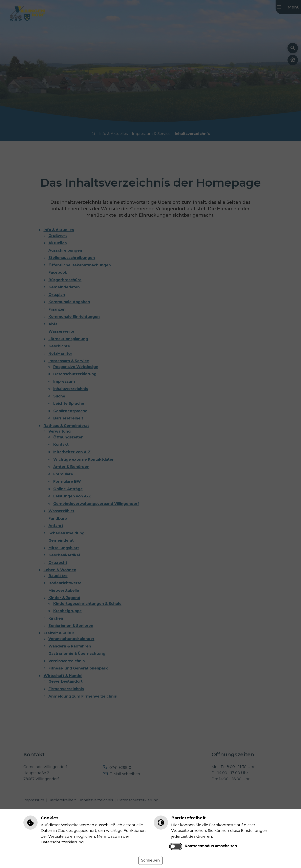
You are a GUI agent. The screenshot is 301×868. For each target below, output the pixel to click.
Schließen (150, 860)
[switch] (176, 846)
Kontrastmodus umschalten (211, 846)
